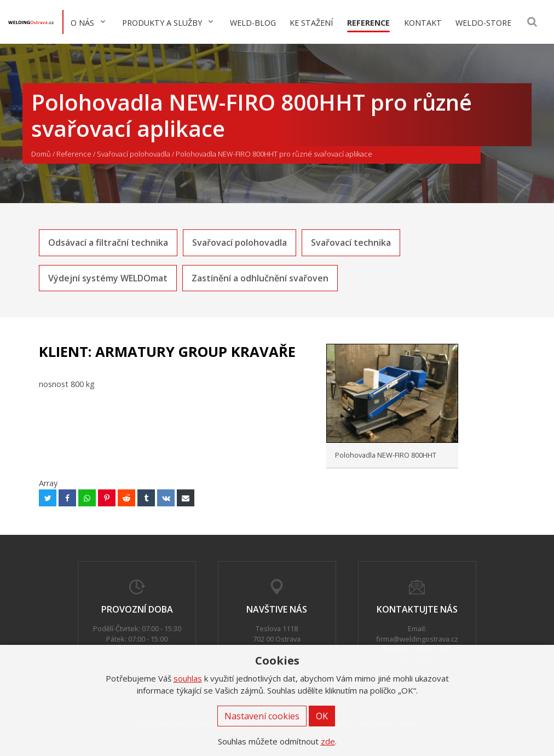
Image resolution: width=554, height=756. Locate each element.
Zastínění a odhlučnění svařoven (260, 278)
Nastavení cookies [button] (262, 716)
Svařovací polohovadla (134, 154)
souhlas (188, 678)
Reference (74, 154)
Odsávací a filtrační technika (108, 243)
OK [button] (322, 716)
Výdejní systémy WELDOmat (108, 278)
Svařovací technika (351, 243)
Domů (41, 154)
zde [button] (328, 741)
